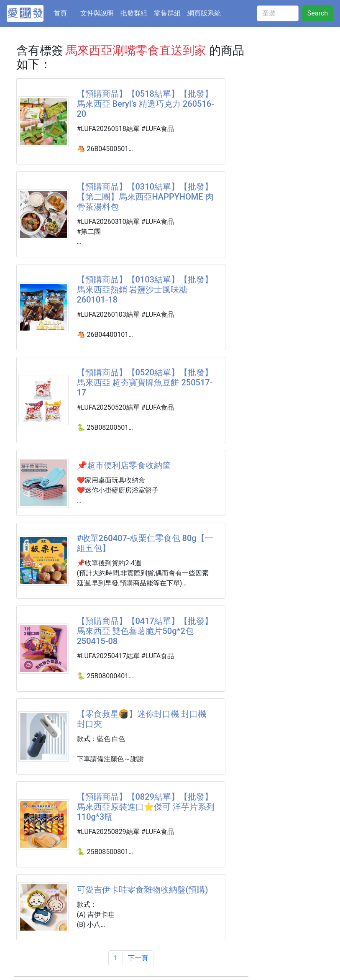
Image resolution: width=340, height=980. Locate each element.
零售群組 (167, 13)
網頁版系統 (204, 13)
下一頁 (138, 958)
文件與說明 (97, 13)
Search (318, 13)
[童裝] (278, 13)
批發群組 (134, 13)
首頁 (65, 13)
